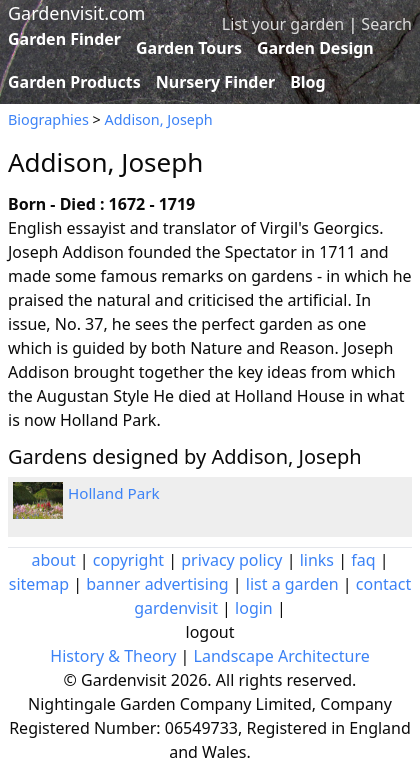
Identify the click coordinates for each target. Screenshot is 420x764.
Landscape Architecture (282, 656)
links (317, 560)
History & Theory (113, 656)
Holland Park (114, 493)
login (254, 608)
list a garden (292, 584)
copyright (128, 560)
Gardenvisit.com (76, 13)
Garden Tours (189, 48)
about (54, 560)
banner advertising (157, 584)
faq (363, 560)
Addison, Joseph (159, 119)
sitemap (39, 584)
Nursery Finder (215, 82)
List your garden (283, 24)
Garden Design (315, 48)
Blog (308, 82)
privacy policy (231, 560)
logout (210, 632)
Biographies (48, 119)
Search (386, 24)
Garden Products (74, 82)
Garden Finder (64, 39)
